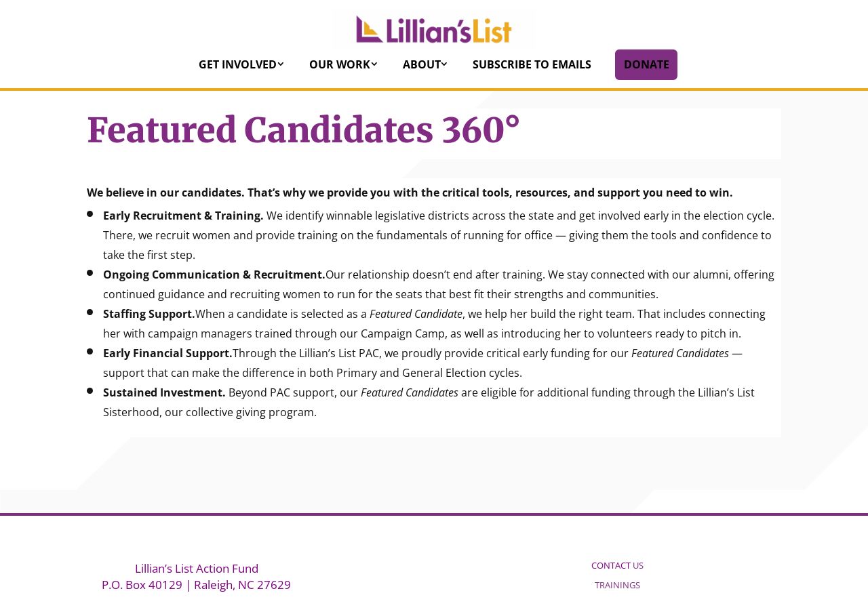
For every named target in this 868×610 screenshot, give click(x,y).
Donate (647, 64)
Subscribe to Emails (532, 64)
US (617, 565)
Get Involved (238, 64)
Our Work (340, 64)
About (422, 64)
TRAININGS (617, 585)
